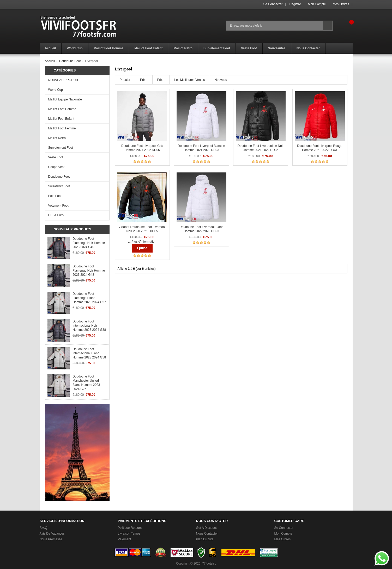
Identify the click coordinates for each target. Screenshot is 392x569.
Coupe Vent (56, 167)
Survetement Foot (61, 148)
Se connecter (273, 4)
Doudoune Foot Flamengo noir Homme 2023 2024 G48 (89, 271)
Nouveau (221, 80)
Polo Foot (55, 196)
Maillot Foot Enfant (61, 119)
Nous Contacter (207, 534)
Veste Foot (56, 157)
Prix (143, 80)
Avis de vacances (52, 534)
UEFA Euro (56, 215)
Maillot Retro (57, 138)
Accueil (50, 61)
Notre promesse (51, 539)
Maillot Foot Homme (62, 109)
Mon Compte (317, 4)
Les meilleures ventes (189, 80)
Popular (125, 80)
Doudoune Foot (70, 61)
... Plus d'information (142, 242)
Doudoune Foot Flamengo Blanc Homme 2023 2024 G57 (89, 298)
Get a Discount (206, 528)
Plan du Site (205, 539)
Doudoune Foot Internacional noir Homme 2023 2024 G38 (89, 326)
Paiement (125, 539)
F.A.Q (44, 528)
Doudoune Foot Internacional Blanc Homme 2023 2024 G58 (89, 353)
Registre (295, 4)
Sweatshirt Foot (59, 186)
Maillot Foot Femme (62, 128)
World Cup (56, 90)
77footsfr (208, 564)
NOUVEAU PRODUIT (64, 80)
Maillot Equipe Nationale (65, 99)
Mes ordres (341, 4)
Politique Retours (130, 528)
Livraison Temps (129, 534)
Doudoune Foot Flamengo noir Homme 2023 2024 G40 (89, 243)
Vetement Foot (58, 206)
